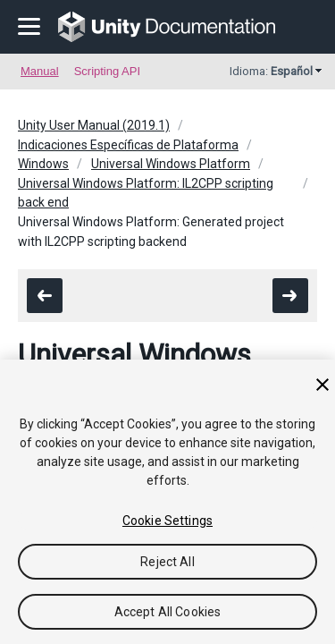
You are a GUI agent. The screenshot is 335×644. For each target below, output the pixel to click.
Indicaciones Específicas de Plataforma (128, 145)
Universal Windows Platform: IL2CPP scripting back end (146, 193)
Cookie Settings (167, 521)
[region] (167, 502)
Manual (40, 71)
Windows (43, 164)
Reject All (167, 562)
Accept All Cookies (168, 612)
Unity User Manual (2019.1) (94, 125)
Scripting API (107, 71)
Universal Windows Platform (171, 164)
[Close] (322, 385)
